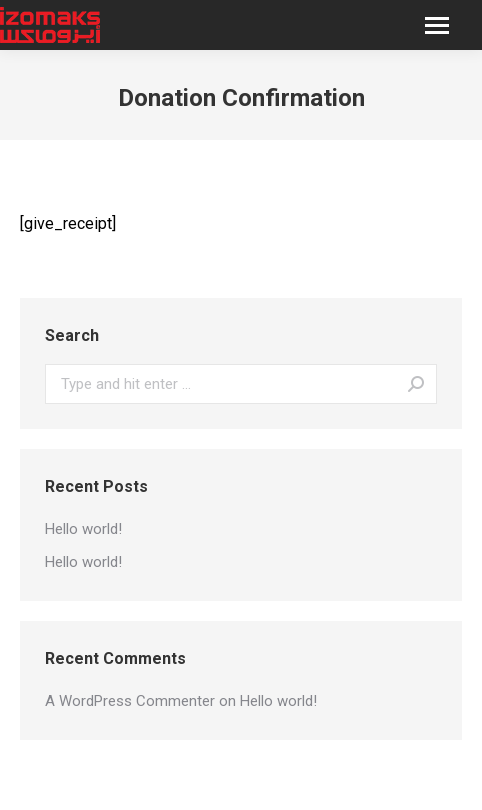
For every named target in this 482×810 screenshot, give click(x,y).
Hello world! (83, 529)
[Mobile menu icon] (437, 25)
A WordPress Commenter (130, 701)
